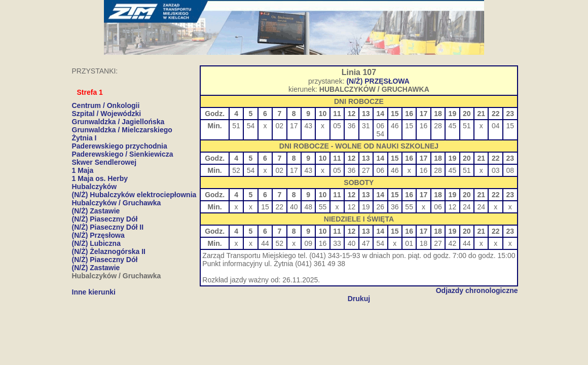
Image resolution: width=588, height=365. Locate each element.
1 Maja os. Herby (100, 178)
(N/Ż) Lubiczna (96, 243)
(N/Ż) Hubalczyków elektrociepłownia (134, 195)
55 (323, 207)
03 (496, 170)
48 (308, 207)
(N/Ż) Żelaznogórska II (109, 251)
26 (381, 207)
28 (438, 126)
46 (395, 126)
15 (409, 126)
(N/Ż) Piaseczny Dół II (108, 227)
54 (251, 126)
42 (453, 243)
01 (409, 243)
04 (496, 126)
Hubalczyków (95, 187)
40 (294, 207)
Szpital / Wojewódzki (107, 114)
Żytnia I (84, 138)
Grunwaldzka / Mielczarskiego (122, 130)
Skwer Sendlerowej (104, 162)
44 (265, 243)
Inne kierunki (94, 292)
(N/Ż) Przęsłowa (98, 235)
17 (294, 126)
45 (453, 126)
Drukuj (359, 299)
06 (381, 126)
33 (337, 243)
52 (236, 170)
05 (337, 126)
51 (236, 126)
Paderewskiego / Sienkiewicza (123, 154)
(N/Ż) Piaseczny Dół (105, 219)
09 (308, 243)
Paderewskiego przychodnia (120, 146)
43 (308, 126)
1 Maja (83, 170)
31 (366, 126)
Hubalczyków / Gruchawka (117, 203)
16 (424, 126)
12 (352, 207)
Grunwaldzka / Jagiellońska (118, 122)
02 (280, 126)
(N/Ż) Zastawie (96, 211)
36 (352, 126)
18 (424, 243)
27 (366, 170)
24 (467, 207)
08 (510, 170)
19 (366, 207)
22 (280, 207)
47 (366, 243)
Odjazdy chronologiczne (477, 290)
